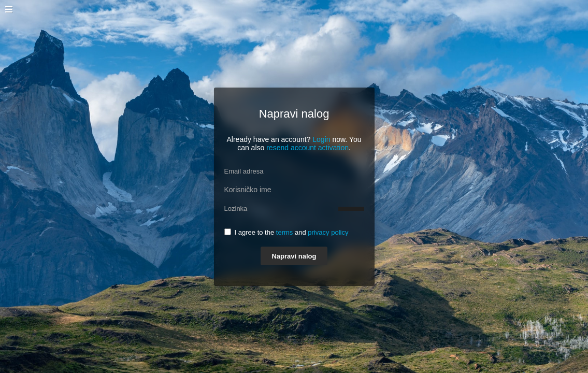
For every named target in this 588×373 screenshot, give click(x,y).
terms (285, 232)
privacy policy (328, 232)
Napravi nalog (294, 256)
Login (321, 139)
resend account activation (307, 148)
